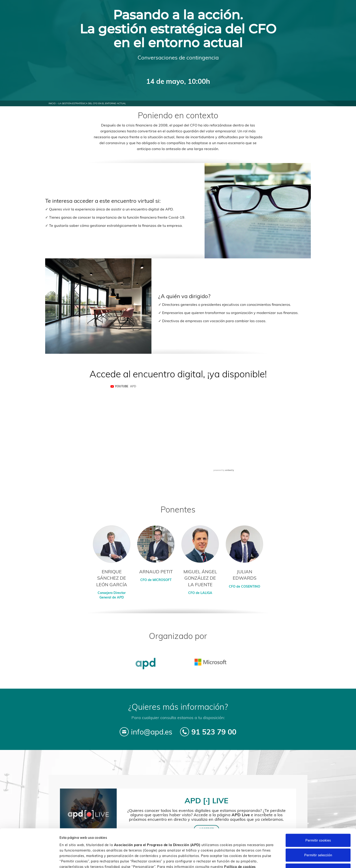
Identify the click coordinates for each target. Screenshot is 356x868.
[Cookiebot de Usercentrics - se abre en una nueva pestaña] (29, 859)
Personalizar (241, 859)
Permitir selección (318, 833)
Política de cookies (240, 844)
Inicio (52, 103)
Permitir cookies (318, 818)
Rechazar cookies (318, 848)
